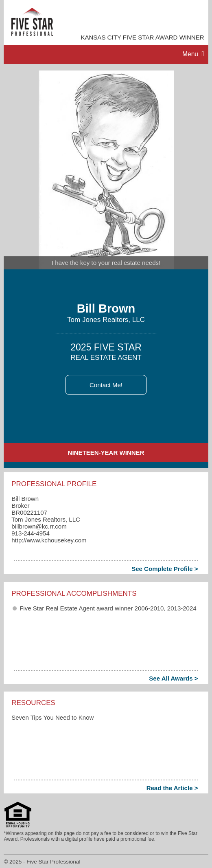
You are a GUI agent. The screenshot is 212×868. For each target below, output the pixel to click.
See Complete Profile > (165, 569)
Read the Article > (172, 788)
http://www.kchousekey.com (49, 540)
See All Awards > (173, 678)
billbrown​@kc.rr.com (39, 526)
